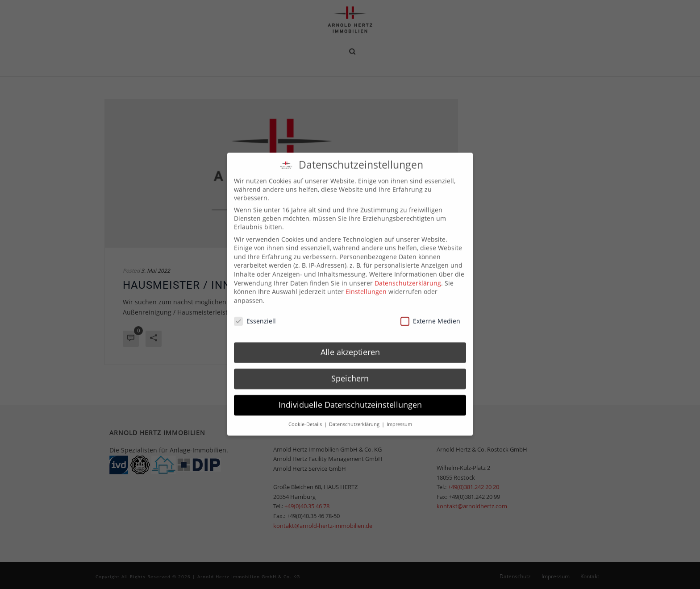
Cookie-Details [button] (306, 418)
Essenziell (255, 314)
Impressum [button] (399, 418)
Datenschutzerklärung (408, 276)
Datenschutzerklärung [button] (355, 418)
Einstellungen (366, 285)
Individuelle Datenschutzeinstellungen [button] (350, 398)
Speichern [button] (350, 372)
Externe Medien (430, 314)
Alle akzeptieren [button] (350, 346)
